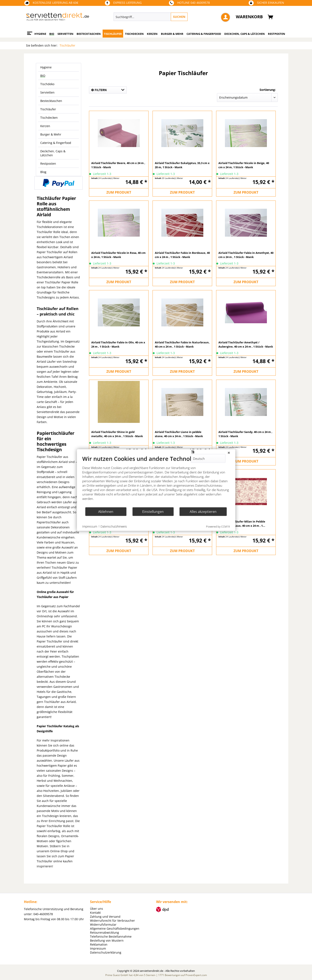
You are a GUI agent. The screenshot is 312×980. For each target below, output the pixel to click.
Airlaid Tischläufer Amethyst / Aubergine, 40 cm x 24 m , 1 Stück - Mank (246, 344)
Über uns (97, 909)
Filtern (99, 90)
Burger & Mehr (51, 134)
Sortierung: (268, 90)
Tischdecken (49, 118)
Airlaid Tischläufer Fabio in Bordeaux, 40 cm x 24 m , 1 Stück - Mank (182, 255)
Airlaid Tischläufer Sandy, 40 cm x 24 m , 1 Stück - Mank (245, 434)
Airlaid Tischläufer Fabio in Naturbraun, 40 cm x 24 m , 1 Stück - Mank (182, 344)
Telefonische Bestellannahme (111, 936)
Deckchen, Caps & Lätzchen (53, 153)
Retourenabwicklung (104, 932)
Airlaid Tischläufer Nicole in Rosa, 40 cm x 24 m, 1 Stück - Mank (118, 255)
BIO (43, 76)
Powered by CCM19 (218, 526)
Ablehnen (106, 511)
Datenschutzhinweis (114, 526)
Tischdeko (47, 84)
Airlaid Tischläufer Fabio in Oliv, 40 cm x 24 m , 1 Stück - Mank (118, 344)
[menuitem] (170, 17)
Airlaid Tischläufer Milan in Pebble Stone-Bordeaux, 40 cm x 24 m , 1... (242, 524)
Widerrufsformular (103, 925)
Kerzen (45, 126)
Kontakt (95, 913)
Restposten (48, 164)
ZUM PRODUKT (119, 192)
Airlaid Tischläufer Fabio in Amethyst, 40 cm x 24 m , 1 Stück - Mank (246, 255)
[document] (156, 481)
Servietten (47, 92)
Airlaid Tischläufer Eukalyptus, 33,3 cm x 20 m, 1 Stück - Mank (182, 165)
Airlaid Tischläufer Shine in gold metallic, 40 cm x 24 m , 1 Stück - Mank (117, 434)
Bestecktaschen (51, 101)
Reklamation (99, 944)
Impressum (98, 948)
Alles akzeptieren (203, 511)
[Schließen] (229, 453)
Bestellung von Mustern (107, 940)
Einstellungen (153, 511)
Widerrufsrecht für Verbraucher (112, 921)
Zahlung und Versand (105, 917)
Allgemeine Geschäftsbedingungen (115, 929)
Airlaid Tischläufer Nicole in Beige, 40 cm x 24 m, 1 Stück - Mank (244, 165)
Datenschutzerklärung (106, 952)
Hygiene (46, 67)
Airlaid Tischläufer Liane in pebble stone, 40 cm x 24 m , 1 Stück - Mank (179, 434)
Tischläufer (48, 109)
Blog (43, 172)
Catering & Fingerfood (56, 143)
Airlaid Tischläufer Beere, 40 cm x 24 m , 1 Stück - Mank (118, 165)
